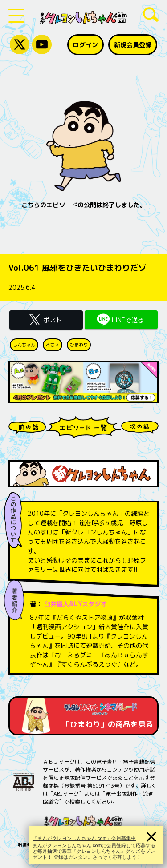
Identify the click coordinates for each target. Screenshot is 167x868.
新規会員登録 (133, 45)
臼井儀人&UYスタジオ (75, 604)
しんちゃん (24, 345)
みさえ (53, 345)
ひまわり (79, 345)
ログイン (86, 45)
